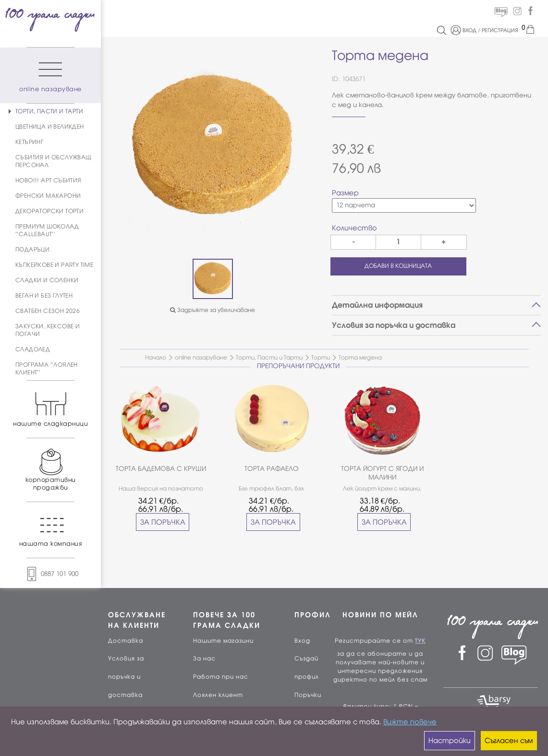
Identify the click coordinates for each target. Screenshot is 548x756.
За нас (204, 659)
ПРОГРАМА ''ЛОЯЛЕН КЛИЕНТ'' (47, 369)
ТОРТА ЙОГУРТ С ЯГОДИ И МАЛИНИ (382, 473)
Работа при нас (221, 677)
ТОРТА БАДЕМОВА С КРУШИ (161, 469)
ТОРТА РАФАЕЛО (272, 469)
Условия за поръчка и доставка (126, 677)
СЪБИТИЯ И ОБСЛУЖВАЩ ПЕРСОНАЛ (54, 161)
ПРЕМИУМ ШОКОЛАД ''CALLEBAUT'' (47, 230)
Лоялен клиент (218, 695)
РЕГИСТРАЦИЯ (500, 30)
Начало (156, 358)
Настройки (450, 741)
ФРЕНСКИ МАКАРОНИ (48, 196)
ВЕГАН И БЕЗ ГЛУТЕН (44, 296)
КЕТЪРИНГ (29, 142)
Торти (321, 358)
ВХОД (469, 30)
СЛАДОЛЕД (33, 349)
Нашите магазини (223, 641)
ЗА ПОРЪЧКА (163, 522)
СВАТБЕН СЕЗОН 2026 (48, 311)
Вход (302, 641)
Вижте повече (410, 722)
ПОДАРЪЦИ (32, 250)
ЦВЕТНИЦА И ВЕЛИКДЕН (50, 127)
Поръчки (308, 695)
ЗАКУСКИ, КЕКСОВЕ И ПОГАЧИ (48, 330)
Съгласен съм (509, 741)
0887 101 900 (50, 574)
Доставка (126, 641)
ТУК (420, 641)
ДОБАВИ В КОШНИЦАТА (398, 266)
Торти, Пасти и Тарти (269, 358)
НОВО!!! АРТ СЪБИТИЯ (49, 180)
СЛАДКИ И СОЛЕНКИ (47, 280)
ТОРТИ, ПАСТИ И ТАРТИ (49, 111)
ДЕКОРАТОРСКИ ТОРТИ (49, 211)
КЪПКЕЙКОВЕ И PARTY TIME (54, 265)
